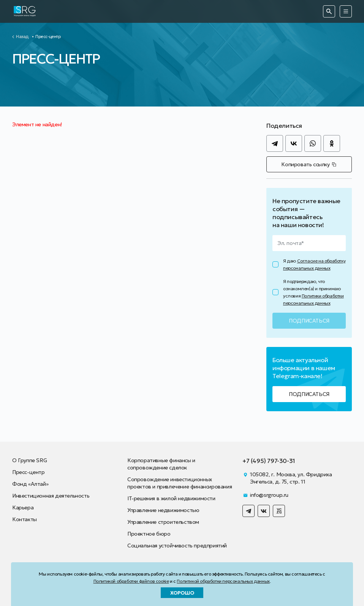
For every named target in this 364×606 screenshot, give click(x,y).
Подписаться (309, 394)
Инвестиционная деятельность (51, 496)
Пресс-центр (28, 472)
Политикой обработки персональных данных (223, 581)
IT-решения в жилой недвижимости (171, 498)
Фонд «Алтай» (30, 484)
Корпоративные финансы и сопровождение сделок (161, 464)
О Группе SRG (29, 460)
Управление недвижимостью (163, 510)
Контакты (25, 519)
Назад (22, 37)
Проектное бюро (149, 534)
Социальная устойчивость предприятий (177, 546)
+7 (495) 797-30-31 (269, 461)
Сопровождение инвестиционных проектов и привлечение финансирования (180, 483)
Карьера (23, 507)
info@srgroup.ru (269, 495)
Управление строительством (163, 522)
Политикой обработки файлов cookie (131, 581)
